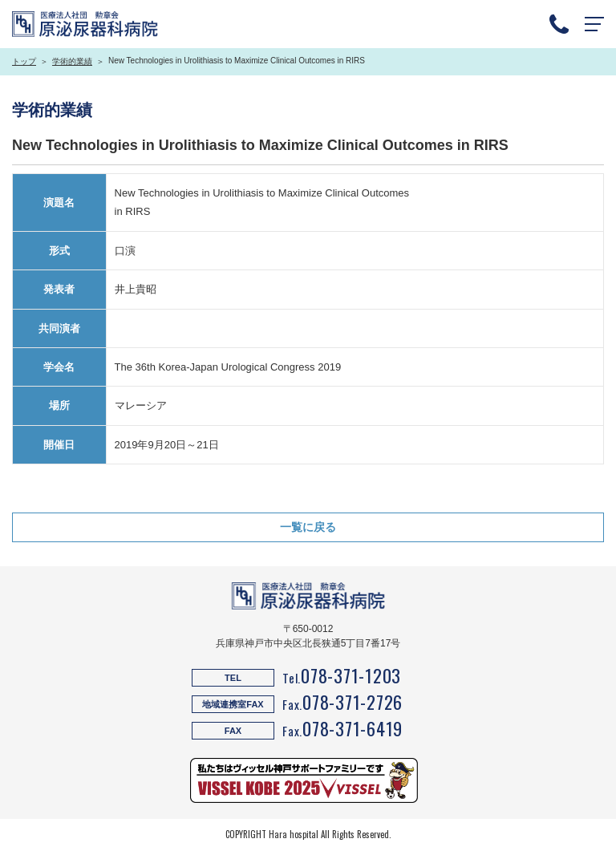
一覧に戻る (308, 527)
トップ (24, 61)
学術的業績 (72, 61)
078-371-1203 (351, 675)
